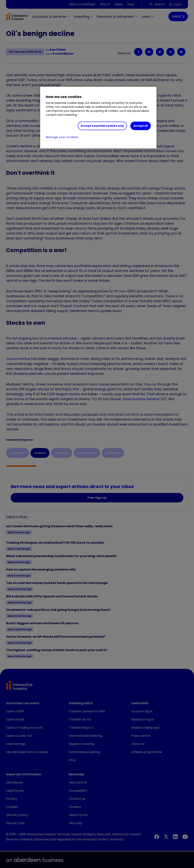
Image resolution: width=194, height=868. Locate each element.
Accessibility (78, 791)
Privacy (12, 799)
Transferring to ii (81, 728)
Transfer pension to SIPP (87, 711)
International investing (85, 736)
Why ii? (105, 4)
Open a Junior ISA (19, 736)
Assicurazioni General (141, 399)
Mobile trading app (145, 728)
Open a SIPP (15, 711)
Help (131, 4)
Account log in (142, 711)
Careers (75, 807)
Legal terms (15, 791)
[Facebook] (138, 52)
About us (138, 744)
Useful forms (78, 815)
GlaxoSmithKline (18, 359)
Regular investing (81, 744)
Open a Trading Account (24, 728)
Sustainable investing (84, 752)
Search (157, 4)
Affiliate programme (147, 752)
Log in (176, 4)
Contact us (77, 799)
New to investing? (82, 4)
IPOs (72, 760)
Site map (75, 823)
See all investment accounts (27, 752)
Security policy (17, 815)
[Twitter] (160, 52)
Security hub (15, 823)
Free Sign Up (97, 498)
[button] (173, 686)
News (119, 4)
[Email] (181, 52)
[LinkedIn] (171, 52)
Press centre (141, 736)
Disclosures (14, 782)
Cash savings (16, 744)
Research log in (143, 719)
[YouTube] (185, 837)
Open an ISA (15, 719)
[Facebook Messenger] (149, 52)
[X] (166, 837)
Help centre (78, 782)
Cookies (12, 807)
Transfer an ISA (80, 719)
